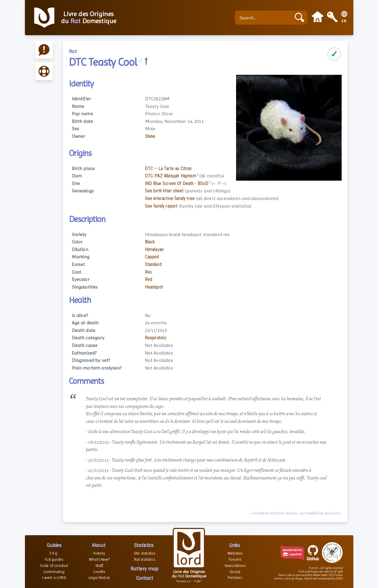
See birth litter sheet (164, 191)
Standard (153, 264)
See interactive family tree (170, 198)
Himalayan (154, 249)
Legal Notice (99, 578)
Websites (235, 553)
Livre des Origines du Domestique (89, 18)
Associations (235, 566)
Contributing (54, 572)
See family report (161, 206)
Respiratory (156, 338)
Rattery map (144, 568)
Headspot (154, 287)
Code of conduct (54, 566)
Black (150, 242)
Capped (152, 257)
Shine (150, 136)
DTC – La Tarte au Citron (168, 168)
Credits (99, 572)
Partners (235, 578)
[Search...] (265, 18)
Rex (148, 272)
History (99, 553)
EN (344, 21)
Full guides (54, 559)
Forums (235, 559)
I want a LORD (54, 578)
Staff (99, 566)
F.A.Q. (54, 553)
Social (235, 572)
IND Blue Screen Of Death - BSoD (177, 183)
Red (149, 279)
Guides (54, 545)
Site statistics (144, 553)
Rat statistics (145, 559)
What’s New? (99, 559)
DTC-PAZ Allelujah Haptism (171, 176)
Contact (145, 578)
